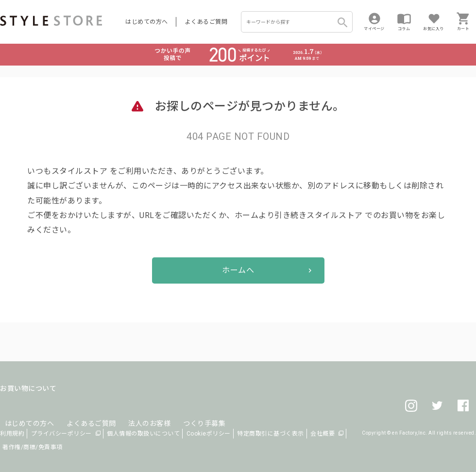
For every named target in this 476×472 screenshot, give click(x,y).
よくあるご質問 (206, 22)
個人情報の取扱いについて (143, 434)
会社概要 (323, 434)
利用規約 (12, 434)
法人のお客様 (135, 412)
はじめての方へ (147, 22)
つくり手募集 (185, 412)
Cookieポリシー (209, 434)
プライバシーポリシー (61, 434)
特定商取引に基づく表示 (271, 434)
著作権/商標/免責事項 (33, 447)
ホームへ (238, 270)
